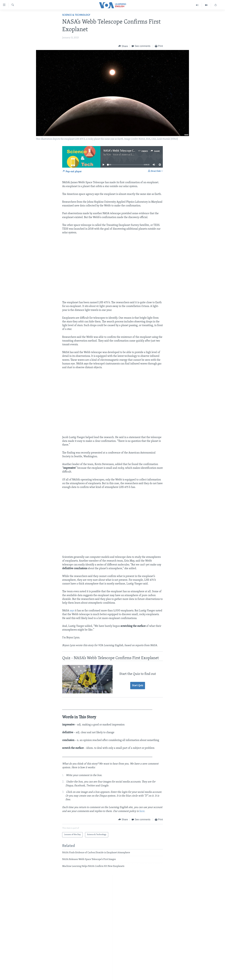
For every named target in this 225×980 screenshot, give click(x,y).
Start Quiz (138, 686)
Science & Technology (76, 15)
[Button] (123, 46)
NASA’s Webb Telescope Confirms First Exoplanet (132, 151)
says (72, 611)
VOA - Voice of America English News (125, 155)
